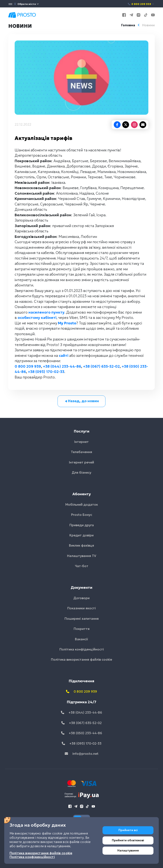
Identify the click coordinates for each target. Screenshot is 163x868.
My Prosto (67, 323)
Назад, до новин (82, 401)
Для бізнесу (81, 472)
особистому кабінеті (37, 318)
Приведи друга (82, 525)
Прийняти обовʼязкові (128, 840)
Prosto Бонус (82, 515)
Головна (128, 25)
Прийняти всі (128, 830)
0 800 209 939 (141, 4)
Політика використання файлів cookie (81, 659)
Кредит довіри (81, 535)
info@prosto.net (82, 754)
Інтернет (81, 442)
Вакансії (81, 639)
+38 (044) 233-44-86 (62, 366)
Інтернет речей (81, 462)
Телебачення (81, 452)
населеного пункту (46, 312)
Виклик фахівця (81, 545)
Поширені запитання (82, 619)
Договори (81, 598)
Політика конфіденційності (82, 649)
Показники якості (81, 608)
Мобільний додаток (82, 504)
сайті (64, 356)
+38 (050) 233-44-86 (82, 733)
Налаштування (128, 851)
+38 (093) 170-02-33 (46, 372)
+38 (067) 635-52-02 (101, 366)
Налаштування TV (82, 556)
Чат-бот (82, 566)
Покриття (82, 629)
